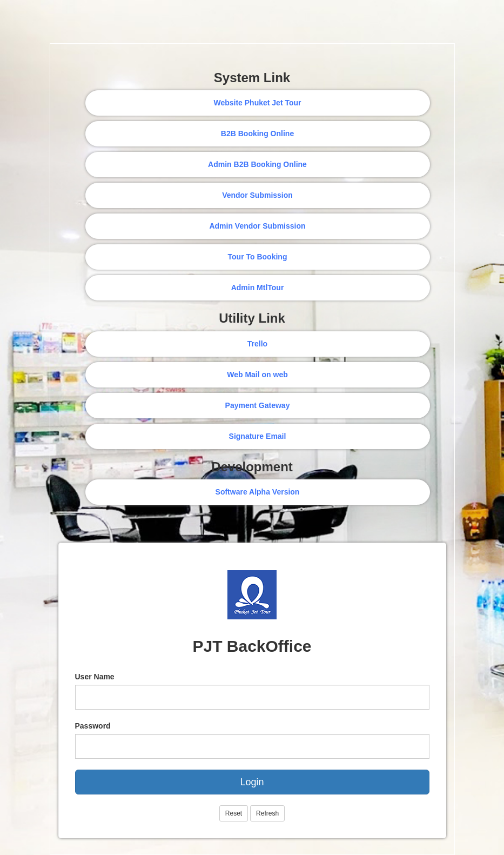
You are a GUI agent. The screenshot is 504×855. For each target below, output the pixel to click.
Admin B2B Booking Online (257, 164)
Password (93, 726)
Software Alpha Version (258, 492)
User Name (95, 677)
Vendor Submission (257, 195)
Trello (257, 344)
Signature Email (258, 436)
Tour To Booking (258, 257)
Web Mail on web (257, 375)
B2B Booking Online (257, 133)
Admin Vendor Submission (257, 226)
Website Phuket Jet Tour (257, 103)
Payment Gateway (258, 405)
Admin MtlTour (258, 288)
